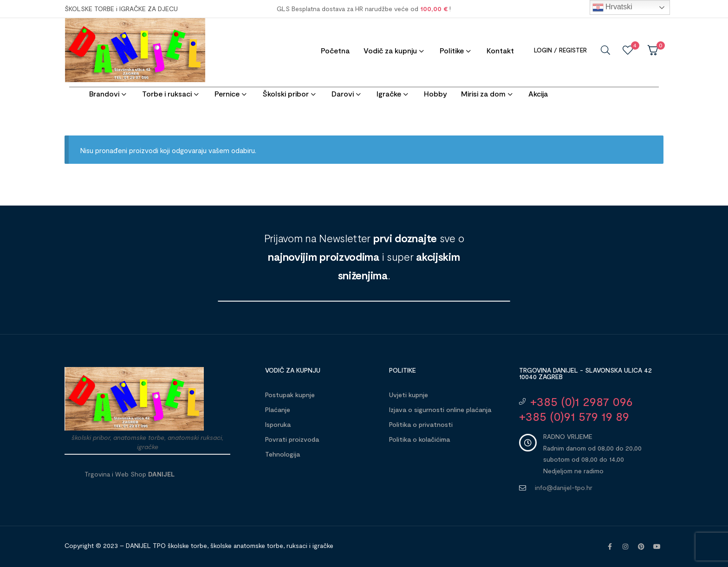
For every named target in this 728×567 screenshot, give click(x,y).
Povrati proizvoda (292, 439)
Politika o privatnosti (421, 424)
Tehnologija (283, 454)
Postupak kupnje (290, 395)
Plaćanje (278, 409)
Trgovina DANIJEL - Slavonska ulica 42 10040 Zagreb (585, 373)
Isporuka (278, 424)
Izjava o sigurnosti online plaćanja (440, 409)
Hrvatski (612, 7)
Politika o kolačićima (419, 439)
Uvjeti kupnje (409, 395)
